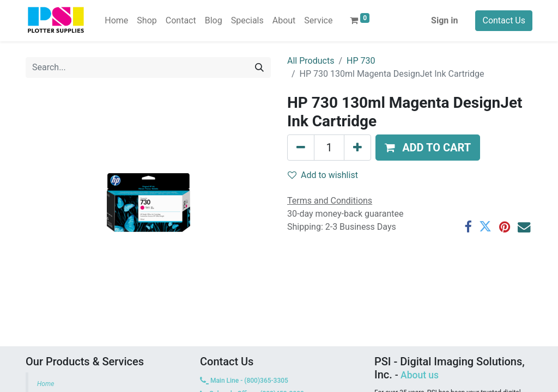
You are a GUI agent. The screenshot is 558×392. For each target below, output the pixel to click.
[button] (428, 148)
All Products (311, 61)
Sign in (444, 20)
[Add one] (357, 148)
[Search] (259, 68)
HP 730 (361, 61)
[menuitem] (116, 21)
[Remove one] (301, 148)
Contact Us (504, 20)
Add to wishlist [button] (323, 175)
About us (420, 375)
